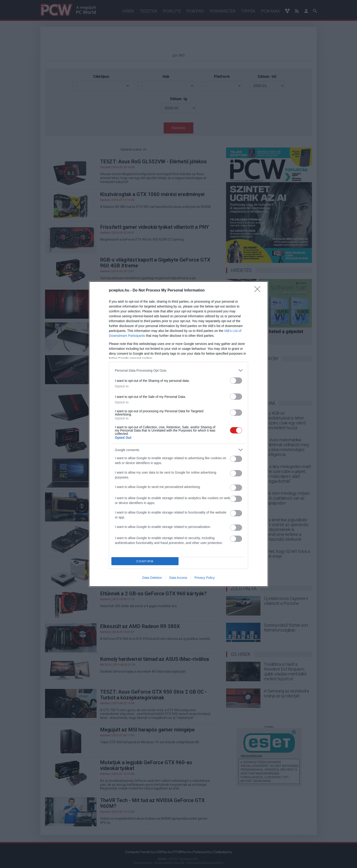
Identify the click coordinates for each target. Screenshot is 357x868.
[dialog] (178, 434)
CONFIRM (145, 561)
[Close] (259, 291)
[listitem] (178, 370)
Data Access (178, 578)
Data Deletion (152, 578)
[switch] (236, 381)
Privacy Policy (205, 578)
